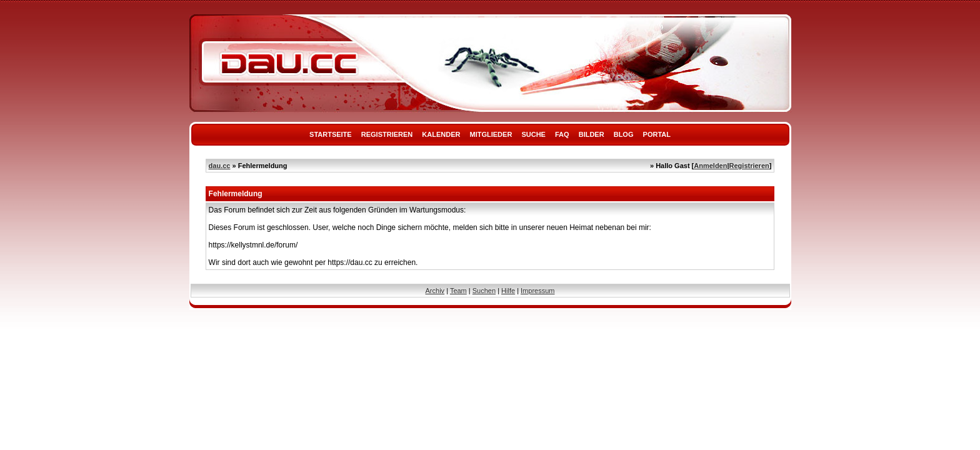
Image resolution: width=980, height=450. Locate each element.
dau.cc (220, 166)
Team (458, 291)
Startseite (331, 134)
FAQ (562, 134)
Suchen (484, 291)
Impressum (537, 291)
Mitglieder (491, 134)
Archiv (435, 291)
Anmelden (710, 166)
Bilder (592, 134)
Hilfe (508, 291)
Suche (533, 134)
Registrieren (387, 134)
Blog (624, 134)
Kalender (441, 134)
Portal (657, 134)
